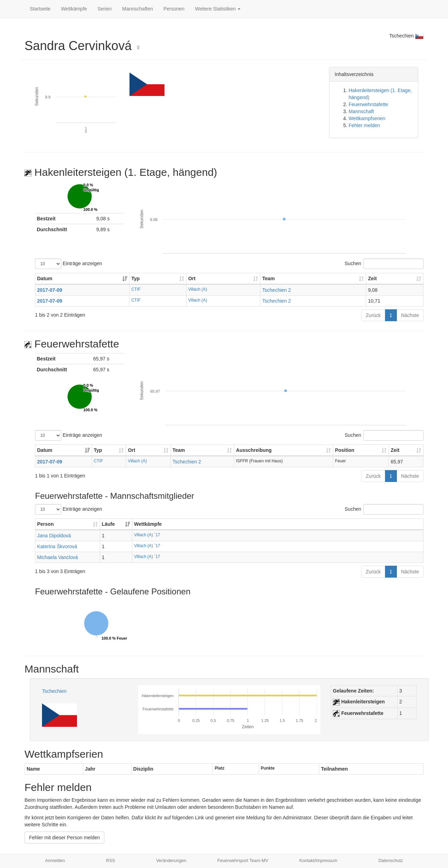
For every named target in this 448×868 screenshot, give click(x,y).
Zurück (373, 315)
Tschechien (54, 691)
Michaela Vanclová (57, 557)
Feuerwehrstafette (368, 104)
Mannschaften (138, 9)
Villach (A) (198, 289)
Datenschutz (391, 861)
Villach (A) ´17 (147, 535)
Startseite (40, 9)
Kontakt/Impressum (318, 861)
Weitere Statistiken (218, 9)
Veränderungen (171, 861)
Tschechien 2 (276, 290)
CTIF (136, 289)
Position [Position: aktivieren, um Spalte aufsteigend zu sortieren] (345, 450)
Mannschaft (361, 111)
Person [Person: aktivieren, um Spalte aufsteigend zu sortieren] (45, 524)
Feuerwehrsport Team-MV (243, 861)
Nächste (410, 315)
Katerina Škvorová (57, 546)
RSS (111, 861)
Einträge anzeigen (69, 264)
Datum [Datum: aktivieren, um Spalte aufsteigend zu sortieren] (45, 278)
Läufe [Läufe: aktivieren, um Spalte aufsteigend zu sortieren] (108, 524)
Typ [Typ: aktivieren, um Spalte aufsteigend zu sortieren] (135, 278)
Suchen (384, 264)
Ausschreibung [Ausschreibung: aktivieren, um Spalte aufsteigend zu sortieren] (254, 450)
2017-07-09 (50, 290)
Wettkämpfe (74, 9)
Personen (174, 9)
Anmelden (55, 861)
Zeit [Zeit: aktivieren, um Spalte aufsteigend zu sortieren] (372, 278)
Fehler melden (364, 125)
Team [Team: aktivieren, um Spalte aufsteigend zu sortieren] (268, 278)
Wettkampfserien (367, 118)
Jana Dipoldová (54, 536)
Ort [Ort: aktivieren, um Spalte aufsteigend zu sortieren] (192, 278)
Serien (105, 9)
